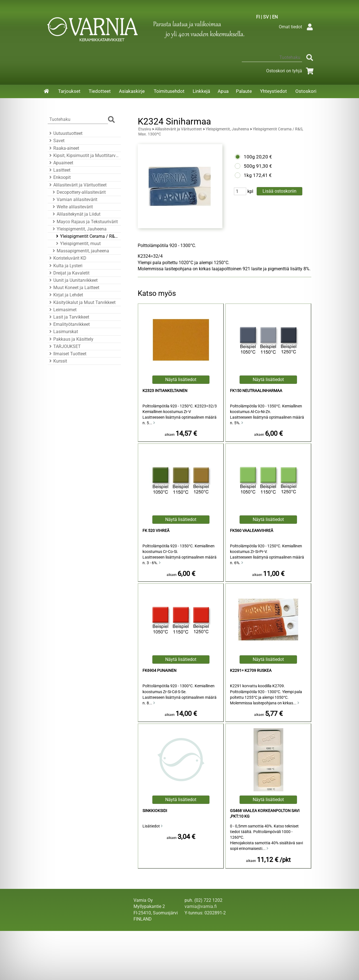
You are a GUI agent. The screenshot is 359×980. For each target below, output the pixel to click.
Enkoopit (59, 177)
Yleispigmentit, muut (78, 244)
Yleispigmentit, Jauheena (79, 229)
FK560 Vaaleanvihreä (252, 531)
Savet (56, 141)
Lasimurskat (63, 332)
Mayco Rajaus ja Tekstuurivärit (84, 222)
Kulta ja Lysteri (65, 266)
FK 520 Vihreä (156, 531)
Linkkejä (201, 91)
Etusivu (145, 129)
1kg (248, 175)
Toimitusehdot (169, 91)
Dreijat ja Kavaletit (69, 273)
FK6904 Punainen (159, 671)
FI (258, 17)
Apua (223, 91)
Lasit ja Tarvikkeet (68, 317)
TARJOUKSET (64, 346)
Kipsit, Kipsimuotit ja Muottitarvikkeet (83, 155)
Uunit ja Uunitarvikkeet (73, 280)
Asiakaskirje (132, 91)
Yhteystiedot (273, 91)
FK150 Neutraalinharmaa (256, 391)
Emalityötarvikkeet (69, 324)
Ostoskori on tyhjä (291, 71)
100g (249, 157)
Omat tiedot (297, 27)
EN (275, 17)
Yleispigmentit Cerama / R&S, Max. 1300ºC (87, 236)
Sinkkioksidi (155, 811)
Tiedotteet (100, 91)
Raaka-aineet (63, 148)
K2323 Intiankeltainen (165, 391)
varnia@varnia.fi (201, 906)
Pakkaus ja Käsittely (71, 339)
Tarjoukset (69, 91)
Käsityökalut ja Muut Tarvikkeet (82, 302)
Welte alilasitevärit (72, 207)
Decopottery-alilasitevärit (78, 192)
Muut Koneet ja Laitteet (73, 288)
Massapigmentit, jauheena (80, 251)
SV (266, 17)
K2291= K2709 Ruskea (251, 671)
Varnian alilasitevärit (74, 200)
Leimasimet (62, 310)
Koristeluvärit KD (67, 258)
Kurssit (57, 361)
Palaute (244, 91)
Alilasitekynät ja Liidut (76, 214)
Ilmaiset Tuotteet (67, 354)
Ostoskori (306, 91)
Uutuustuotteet (65, 133)
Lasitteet (59, 170)
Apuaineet (60, 163)
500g (249, 166)
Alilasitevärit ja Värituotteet (77, 185)
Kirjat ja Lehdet (65, 295)
